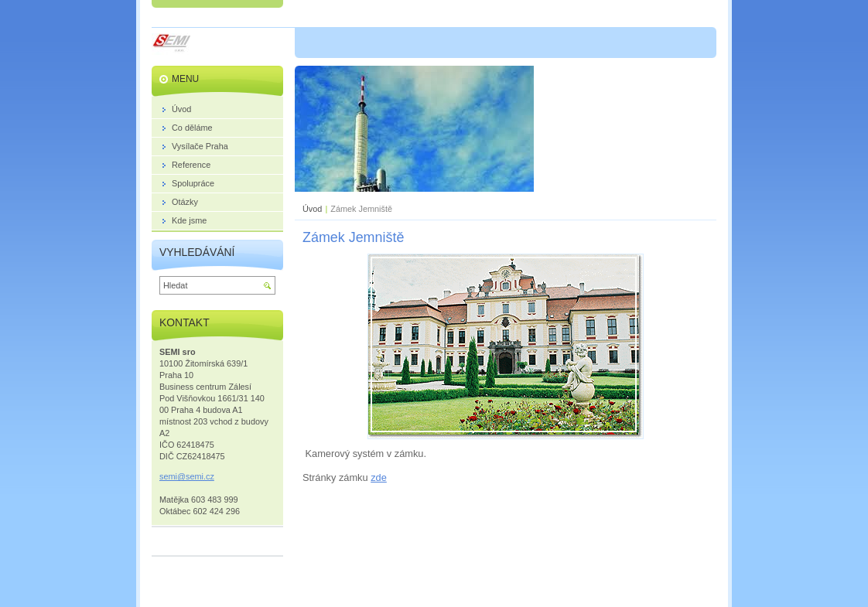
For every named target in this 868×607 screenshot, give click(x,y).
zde (379, 477)
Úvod (312, 209)
